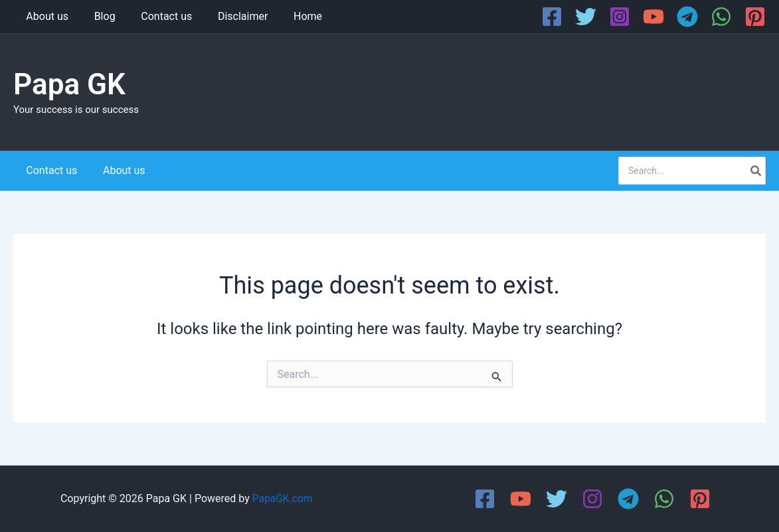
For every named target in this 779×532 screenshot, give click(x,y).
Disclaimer (227, 16)
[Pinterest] (755, 17)
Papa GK (69, 84)
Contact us (156, 16)
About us (45, 16)
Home (288, 16)
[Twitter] (586, 17)
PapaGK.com (283, 498)
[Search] (756, 171)
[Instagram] (620, 17)
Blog (98, 16)
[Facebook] (552, 17)
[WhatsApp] (721, 17)
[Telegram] (687, 17)
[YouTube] (653, 17)
